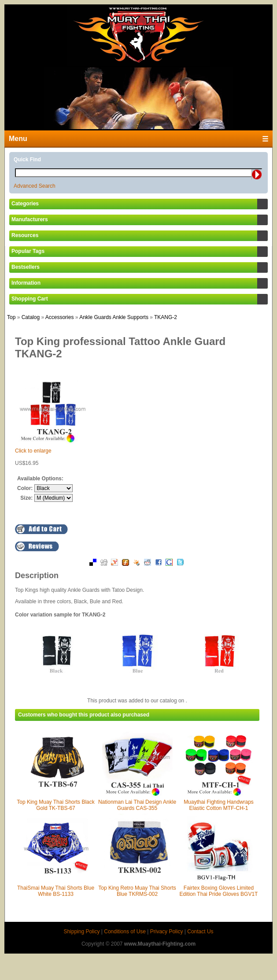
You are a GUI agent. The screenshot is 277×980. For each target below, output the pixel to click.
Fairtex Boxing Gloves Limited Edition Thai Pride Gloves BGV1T (219, 891)
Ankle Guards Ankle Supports (114, 317)
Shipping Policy (81, 932)
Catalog (31, 317)
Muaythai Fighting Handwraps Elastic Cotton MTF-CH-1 (219, 805)
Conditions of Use (125, 932)
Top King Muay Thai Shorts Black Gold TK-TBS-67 (56, 805)
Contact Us (200, 932)
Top (11, 317)
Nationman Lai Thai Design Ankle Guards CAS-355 (137, 805)
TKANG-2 (166, 317)
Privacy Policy (167, 932)
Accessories (60, 317)
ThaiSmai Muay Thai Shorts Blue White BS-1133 (56, 891)
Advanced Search (35, 186)
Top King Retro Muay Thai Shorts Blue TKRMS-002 (137, 891)
